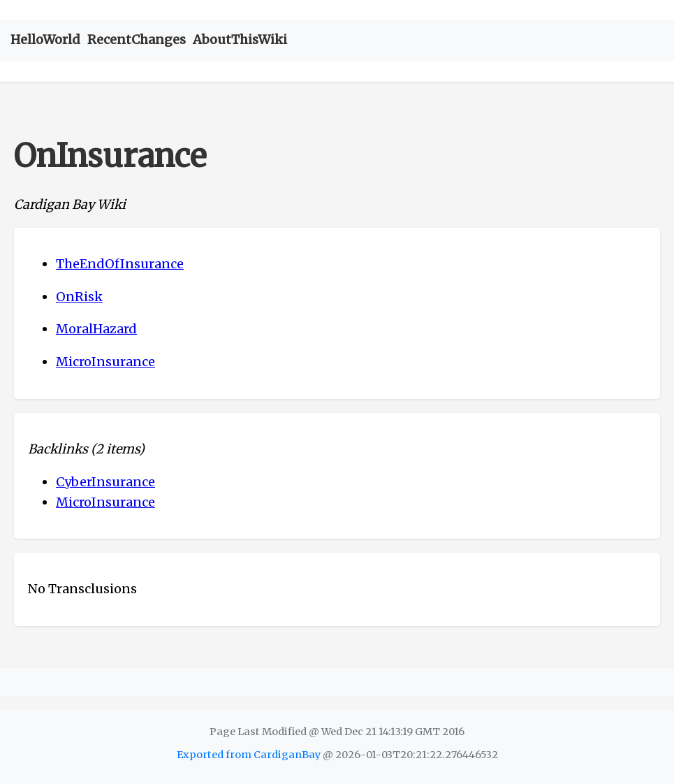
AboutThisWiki (240, 39)
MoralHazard (96, 329)
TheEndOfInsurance (120, 264)
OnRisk (79, 297)
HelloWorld (45, 39)
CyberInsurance (105, 482)
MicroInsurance (105, 362)
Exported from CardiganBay (249, 755)
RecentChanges (137, 39)
